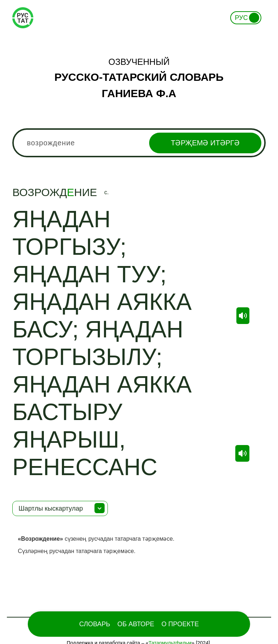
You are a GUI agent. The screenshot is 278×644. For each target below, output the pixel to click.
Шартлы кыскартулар (51, 508)
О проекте (180, 624)
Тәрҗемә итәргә (205, 143)
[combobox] (139, 143)
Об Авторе (136, 624)
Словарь (95, 624)
